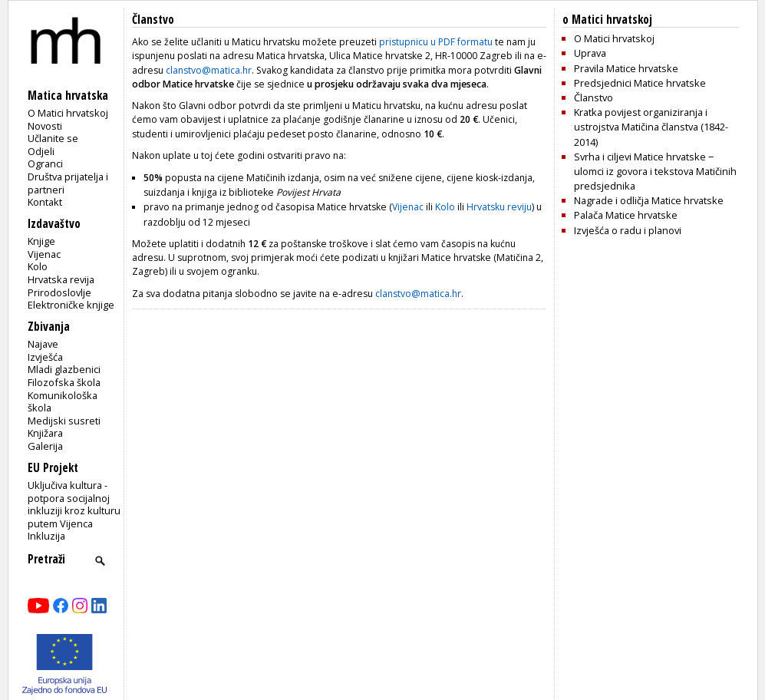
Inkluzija (46, 536)
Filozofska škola (64, 382)
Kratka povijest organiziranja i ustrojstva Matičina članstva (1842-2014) (651, 127)
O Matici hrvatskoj (68, 113)
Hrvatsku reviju (499, 207)
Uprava (590, 53)
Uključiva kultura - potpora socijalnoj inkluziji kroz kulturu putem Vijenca (74, 504)
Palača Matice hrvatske (626, 215)
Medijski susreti (64, 421)
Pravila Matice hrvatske (626, 68)
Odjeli (41, 151)
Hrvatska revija (61, 279)
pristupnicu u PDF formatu (436, 42)
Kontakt (45, 202)
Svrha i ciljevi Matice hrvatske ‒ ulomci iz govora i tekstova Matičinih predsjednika (655, 171)
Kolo (38, 266)
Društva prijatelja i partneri (68, 183)
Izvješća (45, 357)
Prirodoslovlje (59, 292)
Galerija (45, 446)
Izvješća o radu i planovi (628, 230)
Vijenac (44, 254)
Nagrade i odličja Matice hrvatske (649, 200)
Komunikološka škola (63, 402)
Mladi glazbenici (64, 369)
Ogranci (45, 163)
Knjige (41, 241)
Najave (43, 344)
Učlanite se (53, 138)
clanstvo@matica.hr (209, 70)
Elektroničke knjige (71, 305)
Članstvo (594, 97)
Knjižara (45, 433)
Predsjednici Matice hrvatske (640, 83)
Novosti (45, 126)
